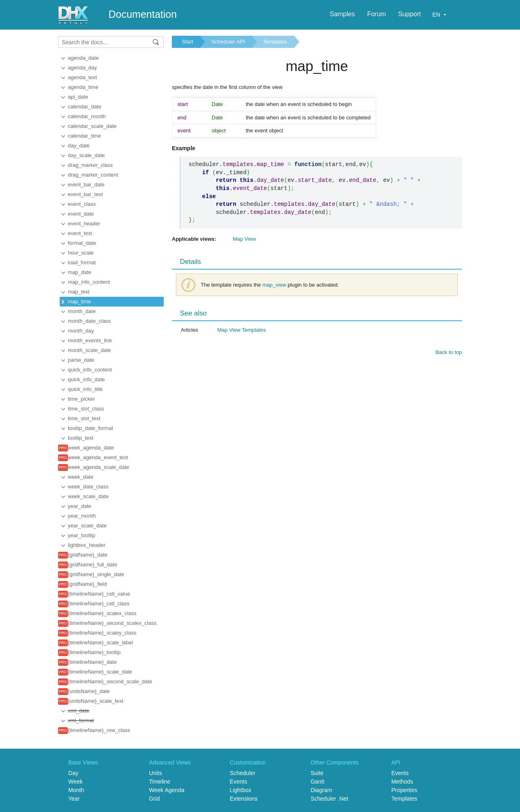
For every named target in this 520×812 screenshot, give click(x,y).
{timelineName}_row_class (99, 730)
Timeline (160, 782)
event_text (80, 233)
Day (73, 773)
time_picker (81, 399)
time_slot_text (84, 418)
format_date (82, 243)
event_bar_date (86, 185)
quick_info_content (90, 370)
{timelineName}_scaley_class (102, 633)
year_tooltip (81, 535)
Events (239, 782)
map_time (79, 301)
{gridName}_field (87, 584)
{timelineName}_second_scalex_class (112, 623)
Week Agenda (167, 790)
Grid (154, 799)
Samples (342, 14)
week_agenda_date (91, 448)
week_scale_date (88, 496)
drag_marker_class (90, 165)
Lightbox (241, 790)
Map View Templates (242, 330)
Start (187, 42)
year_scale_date (87, 526)
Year (74, 799)
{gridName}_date (88, 555)
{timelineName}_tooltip (94, 652)
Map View (244, 239)
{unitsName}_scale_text (96, 701)
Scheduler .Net (329, 799)
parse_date (81, 360)
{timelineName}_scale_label (100, 642)
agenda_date (83, 58)
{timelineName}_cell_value (99, 594)
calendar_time (84, 136)
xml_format (81, 720)
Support (409, 14)
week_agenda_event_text (98, 457)
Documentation (143, 14)
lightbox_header (87, 545)
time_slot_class (86, 409)
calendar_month (87, 116)
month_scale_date (89, 350)
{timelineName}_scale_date (100, 672)
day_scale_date (86, 155)
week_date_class (88, 487)
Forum (377, 14)
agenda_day (82, 68)
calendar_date (84, 107)
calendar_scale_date (92, 126)
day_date (79, 146)
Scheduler (243, 773)
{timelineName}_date (92, 662)
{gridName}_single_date (96, 574)
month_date (82, 311)
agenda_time (83, 87)
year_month (82, 516)
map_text (79, 292)
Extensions (244, 799)
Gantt (317, 782)
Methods (402, 782)
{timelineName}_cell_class (99, 604)
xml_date (79, 711)
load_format (82, 262)
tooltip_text (81, 438)
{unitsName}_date (89, 691)
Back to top (449, 352)
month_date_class (89, 321)
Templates (275, 42)
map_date (80, 272)
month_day (81, 331)
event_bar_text (85, 194)
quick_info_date (86, 379)
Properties (404, 790)
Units (156, 773)
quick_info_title (85, 389)
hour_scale (81, 253)
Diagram (321, 790)
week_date (81, 477)
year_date (80, 506)
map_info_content (89, 282)
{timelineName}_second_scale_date (110, 681)
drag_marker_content (93, 175)
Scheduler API (228, 42)
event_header (84, 224)
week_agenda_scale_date (99, 467)
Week (76, 782)
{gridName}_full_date (92, 565)
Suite (317, 773)
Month (76, 790)
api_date (78, 97)
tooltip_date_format (90, 428)
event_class (82, 204)
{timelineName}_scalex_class (102, 613)
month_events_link (90, 340)
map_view (274, 285)
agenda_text (82, 77)
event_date (81, 214)
